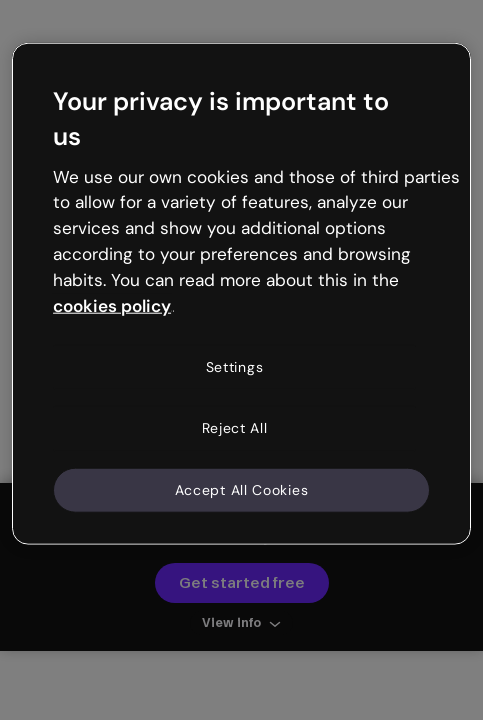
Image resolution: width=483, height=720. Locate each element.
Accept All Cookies (242, 489)
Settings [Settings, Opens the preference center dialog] (235, 366)
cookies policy (112, 305)
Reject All (235, 428)
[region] (241, 294)
